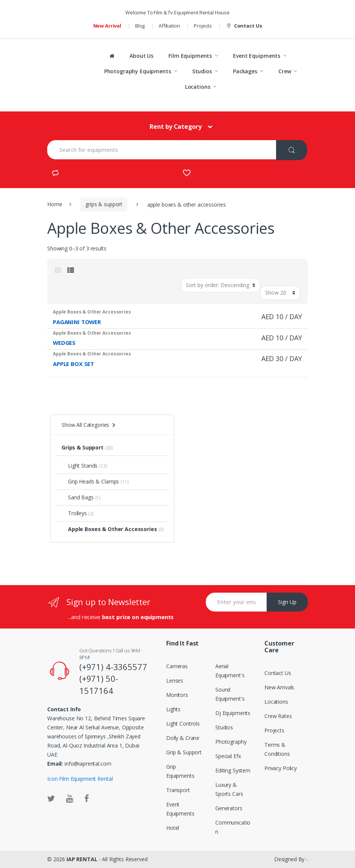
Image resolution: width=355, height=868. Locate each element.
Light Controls (183, 724)
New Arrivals (279, 687)
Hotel (173, 828)
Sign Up (287, 602)
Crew (285, 71)
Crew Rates (278, 716)
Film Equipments (190, 56)
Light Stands (79, 466)
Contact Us (244, 26)
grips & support (104, 204)
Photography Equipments (138, 71)
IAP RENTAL (82, 859)
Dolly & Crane (183, 738)
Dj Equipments (233, 713)
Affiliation (169, 26)
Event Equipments (257, 56)
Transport (178, 790)
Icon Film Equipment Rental (80, 779)
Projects (203, 26)
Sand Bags (78, 497)
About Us (141, 56)
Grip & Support (184, 752)
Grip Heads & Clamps (90, 481)
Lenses (175, 680)
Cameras (177, 666)
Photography (231, 742)
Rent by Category (176, 127)
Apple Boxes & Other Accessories (109, 529)
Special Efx (228, 756)
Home (55, 204)
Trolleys (74, 513)
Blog (140, 26)
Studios (202, 71)
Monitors (177, 695)
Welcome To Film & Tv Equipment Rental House (177, 12)
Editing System (233, 770)
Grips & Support (83, 447)
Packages (245, 71)
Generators (229, 808)
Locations (198, 87)
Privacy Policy (281, 768)
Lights (173, 709)
